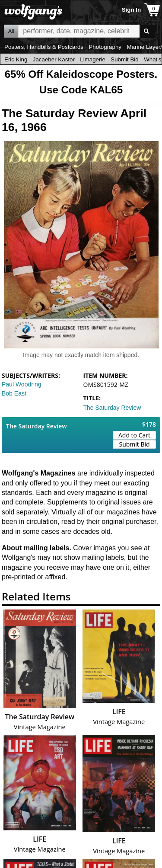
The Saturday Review (112, 408)
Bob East (14, 393)
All (11, 31)
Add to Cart (134, 435)
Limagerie (93, 59)
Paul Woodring (22, 384)
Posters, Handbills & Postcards (44, 47)
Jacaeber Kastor (54, 59)
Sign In (131, 10)
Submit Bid (124, 59)
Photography (105, 47)
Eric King (16, 59)
